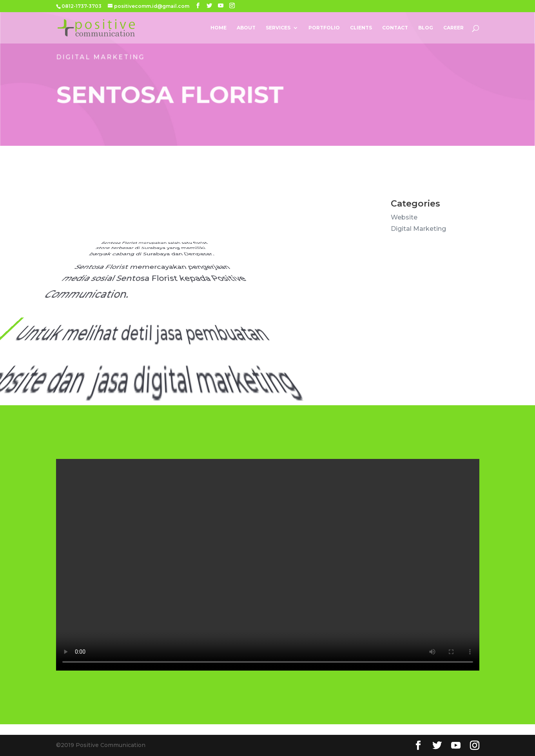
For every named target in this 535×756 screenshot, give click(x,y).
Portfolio (324, 28)
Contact (395, 28)
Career (453, 28)
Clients (361, 28)
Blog (426, 28)
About (246, 28)
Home (219, 28)
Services (278, 28)
